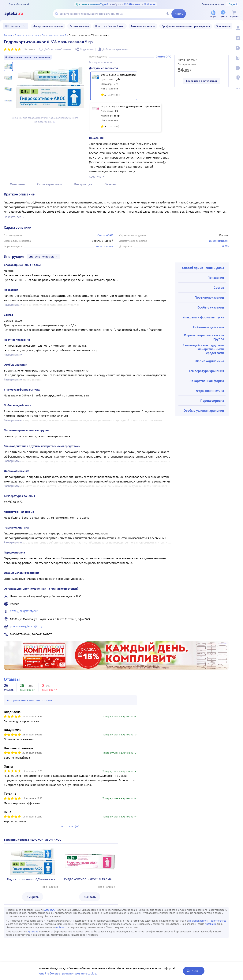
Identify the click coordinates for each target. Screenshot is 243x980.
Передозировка (212, 401)
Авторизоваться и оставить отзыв (29, 700)
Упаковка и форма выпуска (203, 317)
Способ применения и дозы (203, 268)
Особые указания (211, 307)
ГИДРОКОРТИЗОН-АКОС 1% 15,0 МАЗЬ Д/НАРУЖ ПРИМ (90, 879)
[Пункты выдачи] (238, 78)
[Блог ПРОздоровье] (238, 48)
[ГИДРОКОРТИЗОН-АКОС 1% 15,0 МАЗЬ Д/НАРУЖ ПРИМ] (126, 117)
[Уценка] (223, 14)
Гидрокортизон (218, 241)
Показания (216, 278)
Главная (8, 35)
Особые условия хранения (204, 410)
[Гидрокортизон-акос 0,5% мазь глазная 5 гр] (114, 86)
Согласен (194, 971)
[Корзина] (234, 14)
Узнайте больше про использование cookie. (68, 973)
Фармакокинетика (210, 391)
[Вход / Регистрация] (238, 28)
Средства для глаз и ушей (54, 35)
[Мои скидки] (238, 38)
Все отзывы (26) (70, 826)
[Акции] (213, 14)
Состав (219, 287)
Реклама (223, 644)
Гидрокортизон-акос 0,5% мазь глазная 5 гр (32, 879)
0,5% (225, 246)
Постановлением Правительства (207, 921)
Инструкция (83, 184)
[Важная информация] (238, 68)
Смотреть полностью (43, 257)
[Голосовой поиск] (168, 14)
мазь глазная (105, 246)
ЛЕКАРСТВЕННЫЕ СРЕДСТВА (27, 35)
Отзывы (110, 184)
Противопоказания (209, 297)
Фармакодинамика (210, 361)
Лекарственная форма (207, 381)
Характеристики (49, 184)
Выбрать (33, 897)
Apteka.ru (50, 910)
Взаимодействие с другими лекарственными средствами (203, 349)
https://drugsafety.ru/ (24, 611)
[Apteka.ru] (17, 14)
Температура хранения (206, 371)
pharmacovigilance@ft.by (26, 626)
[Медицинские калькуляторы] (238, 58)
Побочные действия (209, 327)
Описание (17, 184)
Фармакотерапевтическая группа (204, 337)
